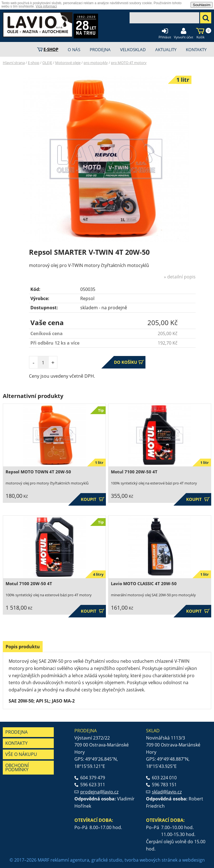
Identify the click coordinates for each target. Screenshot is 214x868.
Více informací (46, 6)
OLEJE (47, 63)
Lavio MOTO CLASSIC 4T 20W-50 (144, 584)
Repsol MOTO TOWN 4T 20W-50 (38, 472)
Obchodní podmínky (17, 767)
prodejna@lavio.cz (99, 792)
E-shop (34, 63)
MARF (43, 860)
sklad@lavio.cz (167, 792)
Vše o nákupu (21, 754)
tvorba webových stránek (151, 860)
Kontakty (16, 743)
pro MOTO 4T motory (129, 63)
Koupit (93, 499)
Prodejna (16, 732)
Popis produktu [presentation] (23, 647)
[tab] (23, 647)
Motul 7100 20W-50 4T (134, 472)
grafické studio (107, 860)
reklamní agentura (70, 860)
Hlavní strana (14, 63)
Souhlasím (202, 5)
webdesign (194, 860)
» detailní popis (180, 277)
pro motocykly (96, 63)
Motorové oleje (68, 63)
